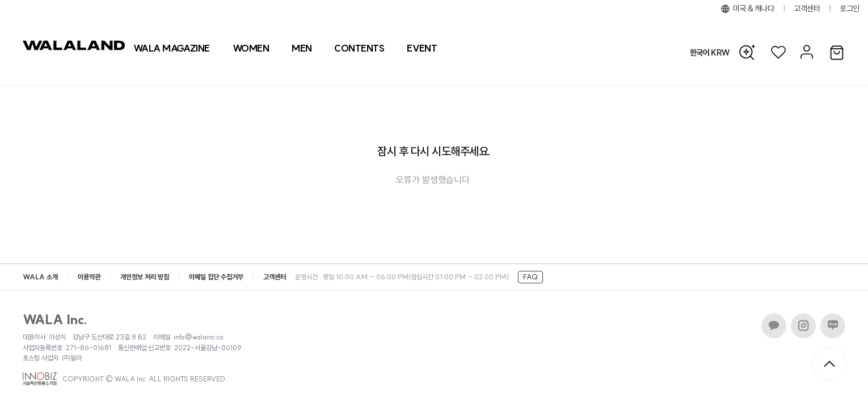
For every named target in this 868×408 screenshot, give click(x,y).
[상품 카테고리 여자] (251, 48)
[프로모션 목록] (422, 48)
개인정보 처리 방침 (145, 277)
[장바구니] (837, 53)
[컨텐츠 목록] (359, 48)
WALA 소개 (40, 277)
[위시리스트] (778, 52)
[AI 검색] (750, 53)
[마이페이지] (805, 52)
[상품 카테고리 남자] (302, 48)
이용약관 (89, 277)
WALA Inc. (55, 320)
